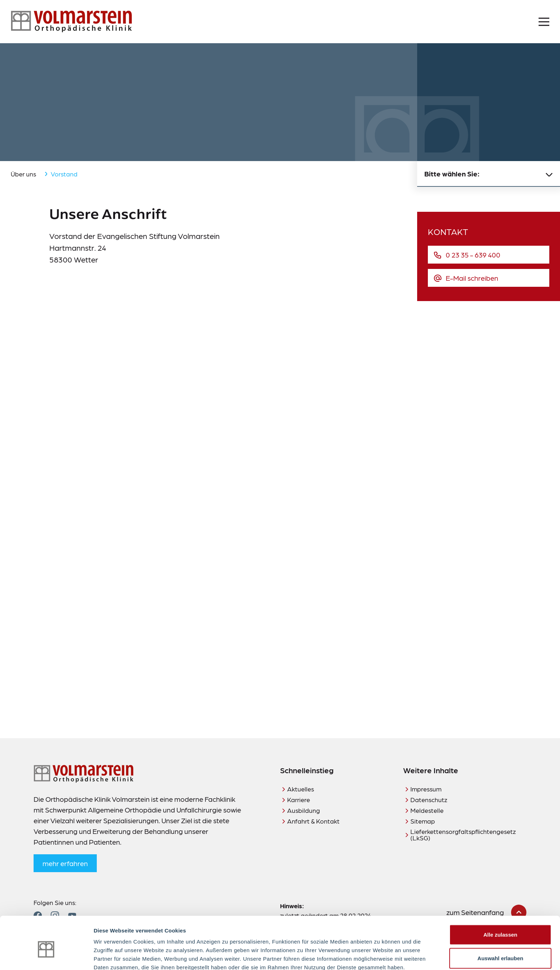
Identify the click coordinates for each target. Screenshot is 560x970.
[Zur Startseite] (71, 22)
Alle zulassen (500, 900)
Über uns (23, 174)
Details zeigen (380, 956)
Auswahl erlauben (500, 923)
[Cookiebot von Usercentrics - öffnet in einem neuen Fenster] (46, 956)
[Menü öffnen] (544, 22)
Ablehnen (500, 947)
